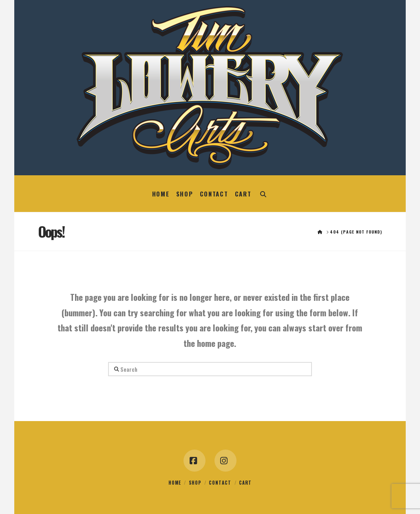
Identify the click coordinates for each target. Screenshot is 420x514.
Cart (245, 483)
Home (175, 483)
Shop (195, 483)
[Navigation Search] (263, 194)
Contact (220, 483)
